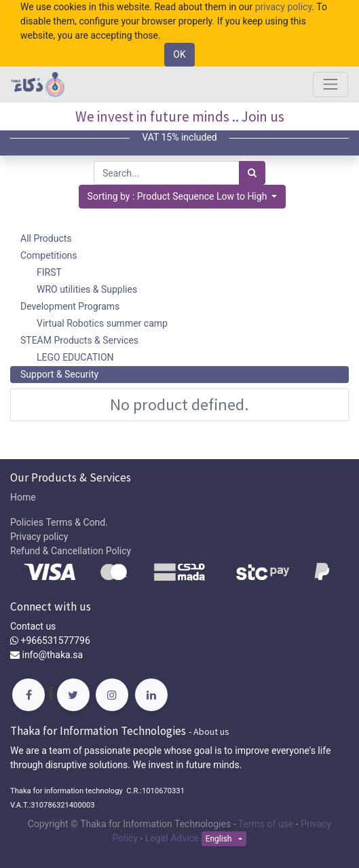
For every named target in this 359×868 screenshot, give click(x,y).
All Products (46, 238)
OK (179, 54)
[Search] (252, 173)
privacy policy (284, 7)
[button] (183, 197)
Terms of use (266, 824)
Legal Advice (172, 838)
